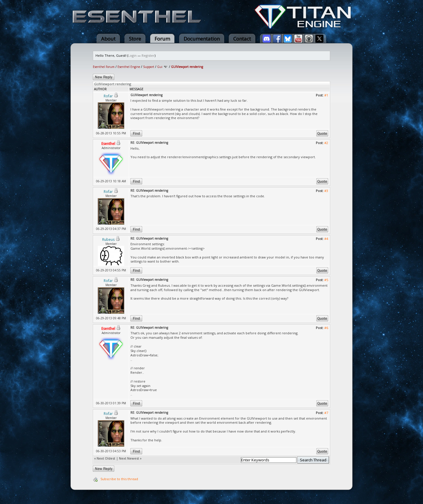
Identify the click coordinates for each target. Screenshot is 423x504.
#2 (326, 143)
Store (135, 39)
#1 (326, 95)
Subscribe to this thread (119, 479)
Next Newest (129, 458)
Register (148, 55)
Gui (160, 67)
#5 (326, 280)
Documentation (202, 39)
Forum (162, 39)
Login (132, 55)
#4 (326, 239)
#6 (326, 328)
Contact (242, 39)
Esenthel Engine (129, 67)
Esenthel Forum (104, 67)
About (108, 39)
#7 (326, 413)
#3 (326, 191)
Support (149, 67)
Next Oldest (106, 458)
